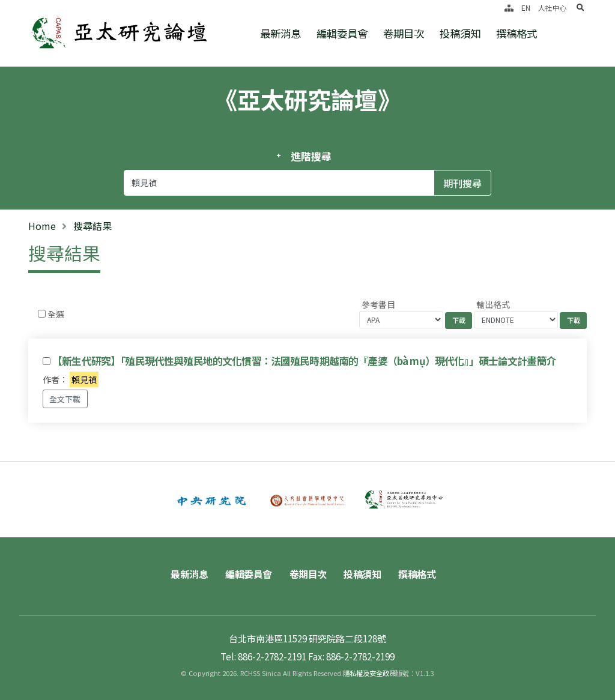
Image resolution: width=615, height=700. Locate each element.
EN (526, 8)
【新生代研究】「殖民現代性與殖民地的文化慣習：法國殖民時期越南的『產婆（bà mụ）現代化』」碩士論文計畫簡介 (304, 361)
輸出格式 (493, 304)
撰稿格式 (517, 33)
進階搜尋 (311, 156)
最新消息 (280, 33)
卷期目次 (404, 33)
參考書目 (378, 304)
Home (42, 226)
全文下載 (65, 399)
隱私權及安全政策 (369, 673)
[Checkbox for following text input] (42, 314)
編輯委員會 (342, 33)
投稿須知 (460, 33)
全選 (56, 314)
